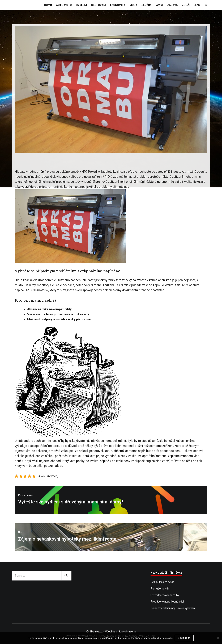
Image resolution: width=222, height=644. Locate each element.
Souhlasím (184, 638)
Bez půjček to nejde (163, 582)
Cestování (99, 5)
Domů (48, 5)
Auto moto (64, 5)
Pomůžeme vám (160, 589)
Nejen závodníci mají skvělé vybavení (173, 608)
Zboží (186, 5)
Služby (147, 5)
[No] (218, 638)
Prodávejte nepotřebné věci (167, 602)
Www (159, 5)
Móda (133, 5)
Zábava (172, 5)
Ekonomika (118, 5)
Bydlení (81, 5)
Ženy (197, 5)
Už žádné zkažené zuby (165, 595)
